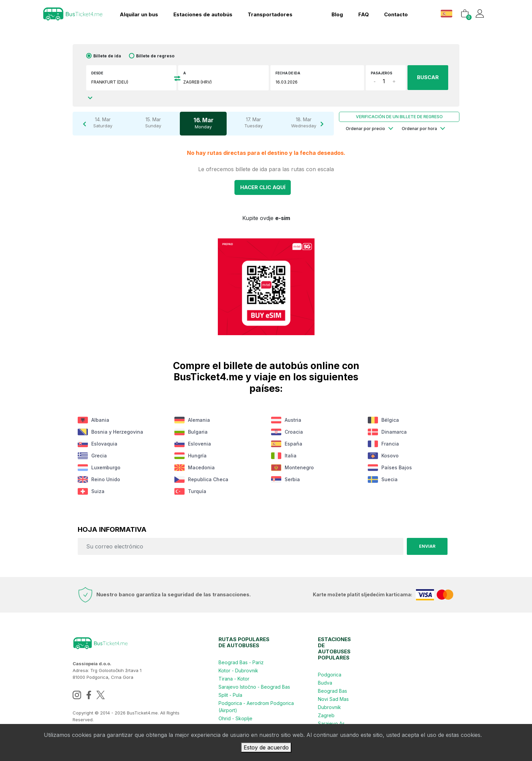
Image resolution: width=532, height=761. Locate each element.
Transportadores (270, 14)
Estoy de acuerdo (266, 747)
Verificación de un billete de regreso (399, 117)
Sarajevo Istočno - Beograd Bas (254, 687)
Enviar (427, 546)
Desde (97, 73)
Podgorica (330, 675)
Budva (325, 683)
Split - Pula (230, 695)
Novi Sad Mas (333, 699)
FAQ (364, 14)
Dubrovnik (329, 707)
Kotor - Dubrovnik (238, 671)
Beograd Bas (332, 691)
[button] (447, 13)
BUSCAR (428, 77)
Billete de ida (107, 56)
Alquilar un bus (139, 14)
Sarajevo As (331, 723)
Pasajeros (382, 73)
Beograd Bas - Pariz (241, 662)
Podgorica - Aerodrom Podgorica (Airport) (256, 707)
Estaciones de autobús (203, 14)
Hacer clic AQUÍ (263, 187)
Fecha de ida (288, 73)
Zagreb (326, 715)
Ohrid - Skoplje (235, 718)
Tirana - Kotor (234, 679)
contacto (396, 14)
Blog (337, 14)
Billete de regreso (155, 56)
